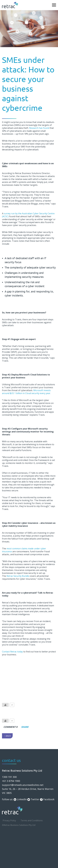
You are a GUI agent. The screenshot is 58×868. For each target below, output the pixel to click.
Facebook (47, 799)
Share (24, 727)
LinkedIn (20, 799)
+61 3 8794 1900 (11, 781)
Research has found (39, 128)
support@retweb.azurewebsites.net (23, 785)
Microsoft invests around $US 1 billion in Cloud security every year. (26, 392)
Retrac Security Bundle (18, 576)
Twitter (33, 799)
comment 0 (10, 727)
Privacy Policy (9, 820)
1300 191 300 (9, 777)
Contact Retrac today (12, 652)
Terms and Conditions (32, 820)
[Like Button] (5, 705)
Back (8, 736)
